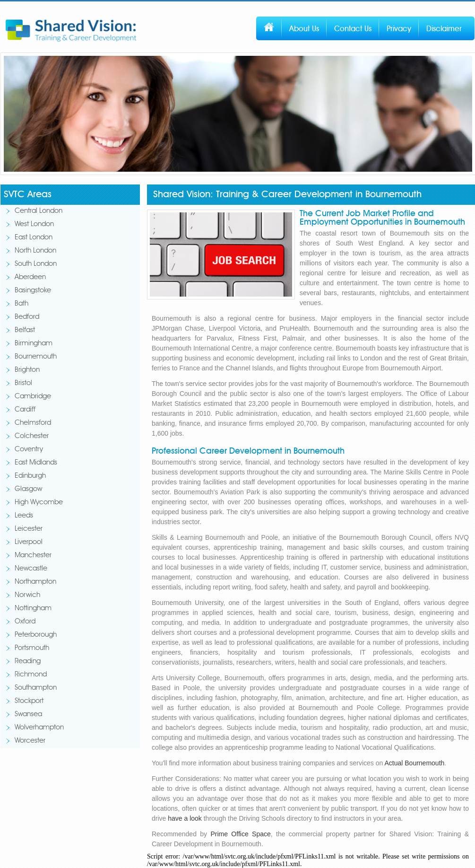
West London (34, 224)
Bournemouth (36, 357)
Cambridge (33, 397)
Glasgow (28, 489)
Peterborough (36, 635)
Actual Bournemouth (414, 763)
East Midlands (36, 463)
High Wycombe (39, 503)
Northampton (35, 582)
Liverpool (29, 542)
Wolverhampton (39, 728)
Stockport (29, 701)
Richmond (31, 675)
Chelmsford (33, 423)
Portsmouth (32, 648)
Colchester (32, 436)
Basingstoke (33, 291)
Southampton (36, 688)
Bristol (23, 383)
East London (34, 238)
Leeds (24, 516)
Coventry (29, 450)
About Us (304, 29)
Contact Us (353, 29)
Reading (28, 662)
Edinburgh (30, 476)
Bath (22, 304)
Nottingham (33, 609)
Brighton (27, 370)
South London (36, 264)
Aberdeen (30, 277)
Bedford (27, 317)
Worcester (30, 741)
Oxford (25, 622)
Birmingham (34, 344)
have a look (185, 818)
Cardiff (25, 410)
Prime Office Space (240, 834)
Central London (39, 211)
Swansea (28, 715)
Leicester (29, 529)
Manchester (33, 556)
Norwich (27, 595)
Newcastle (31, 569)
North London (35, 251)
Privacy (399, 29)
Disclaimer (444, 29)
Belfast (25, 330)
